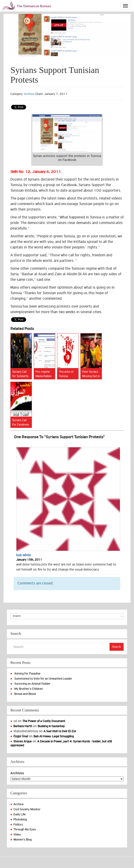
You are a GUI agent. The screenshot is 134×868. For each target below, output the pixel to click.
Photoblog (20, 819)
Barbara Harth (23, 726)
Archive (29, 94)
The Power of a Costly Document (44, 721)
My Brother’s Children (29, 689)
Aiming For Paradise (27, 673)
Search (116, 647)
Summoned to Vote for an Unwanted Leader (43, 679)
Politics (18, 824)
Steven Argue (23, 741)
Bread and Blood (25, 694)
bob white (23, 555)
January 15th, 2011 (29, 560)
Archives (17, 773)
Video (17, 834)
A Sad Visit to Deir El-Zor (60, 731)
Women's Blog (23, 839)
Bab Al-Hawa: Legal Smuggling (54, 736)
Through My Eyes (25, 829)
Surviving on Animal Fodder (32, 684)
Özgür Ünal (21, 736)
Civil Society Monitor (27, 809)
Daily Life (20, 814)
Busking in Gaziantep (51, 726)
